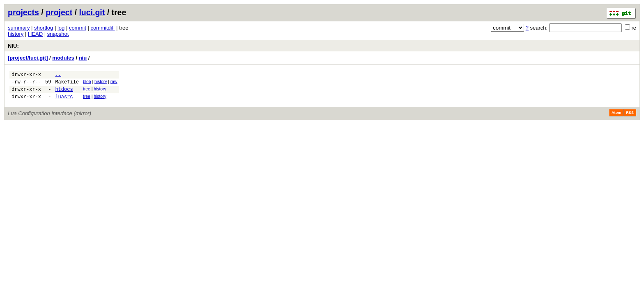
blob (87, 83)
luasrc (64, 101)
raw (114, 83)
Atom (616, 118)
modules (63, 58)
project (59, 12)
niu (83, 58)
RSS (630, 118)
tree (87, 91)
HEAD (35, 34)
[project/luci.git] (28, 58)
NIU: (13, 46)
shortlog (44, 28)
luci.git (92, 12)
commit (78, 28)
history (16, 34)
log (61, 28)
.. (58, 75)
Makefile (67, 84)
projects (23, 12)
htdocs (64, 93)
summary (19, 28)
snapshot (58, 34)
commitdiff (102, 28)
